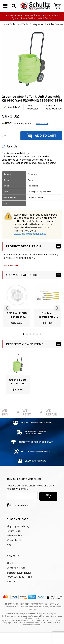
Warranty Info (14, 548)
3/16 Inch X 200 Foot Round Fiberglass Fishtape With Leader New (17, 323)
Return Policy (14, 539)
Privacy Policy (14, 544)
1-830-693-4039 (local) (19, 585)
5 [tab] (37, 342)
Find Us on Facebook (18, 513)
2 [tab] (27, 342)
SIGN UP (48, 504)
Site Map (54, 612)
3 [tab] (30, 342)
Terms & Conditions (17, 612)
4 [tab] (34, 342)
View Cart (12, 589)
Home (5, 32)
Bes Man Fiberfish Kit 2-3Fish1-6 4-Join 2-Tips (47, 323)
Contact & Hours (16, 576)
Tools (12, 32)
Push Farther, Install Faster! (37, 26)
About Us (12, 571)
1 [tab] (24, 342)
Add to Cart (41, 144)
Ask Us (10, 154)
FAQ (9, 553)
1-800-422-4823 (19, 581)
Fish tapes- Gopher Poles (42, 32)
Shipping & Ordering (18, 534)
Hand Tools (22, 32)
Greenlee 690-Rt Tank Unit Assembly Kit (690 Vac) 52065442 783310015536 (18, 390)
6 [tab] (40, 342)
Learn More (42, 132)
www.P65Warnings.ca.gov (30, 242)
